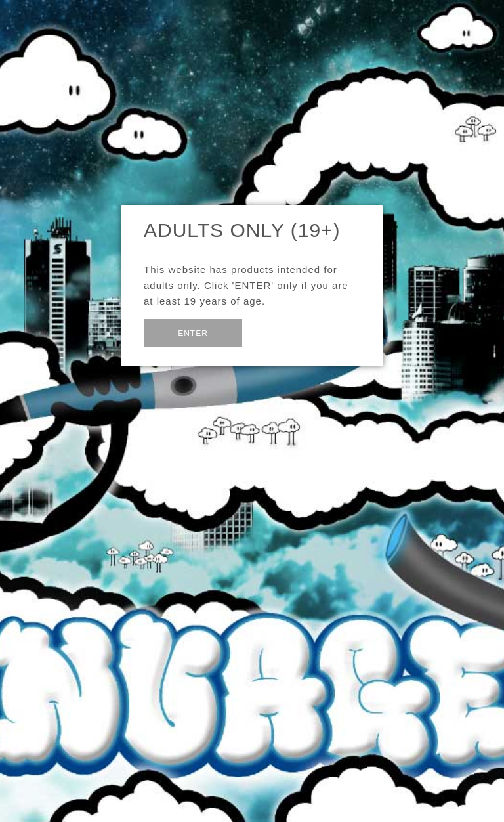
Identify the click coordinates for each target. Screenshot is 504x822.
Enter (193, 334)
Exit (274, 332)
